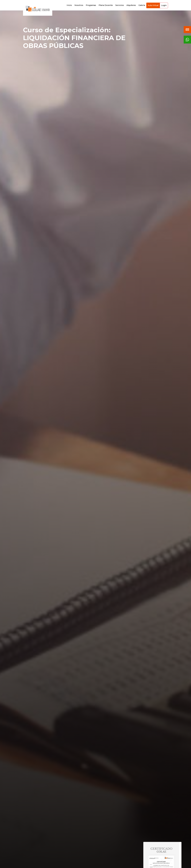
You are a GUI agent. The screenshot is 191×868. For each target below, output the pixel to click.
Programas (91, 5)
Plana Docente (106, 5)
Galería (142, 5)
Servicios (120, 5)
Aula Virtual (153, 5)
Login (164, 5)
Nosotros (79, 5)
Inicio (69, 5)
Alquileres (131, 5)
